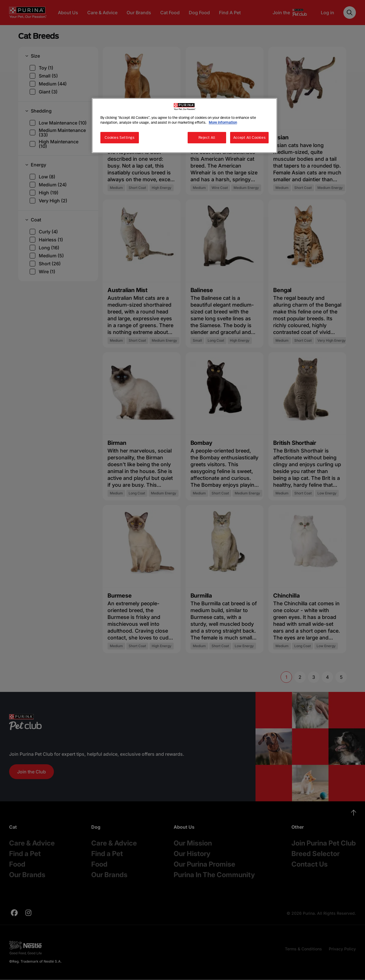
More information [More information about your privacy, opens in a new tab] (223, 122)
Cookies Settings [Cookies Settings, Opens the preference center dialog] (119, 137)
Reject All (207, 137)
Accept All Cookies (249, 137)
